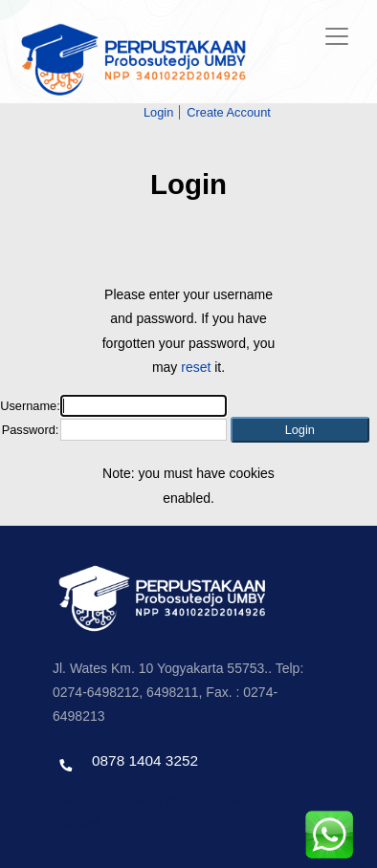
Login (158, 112)
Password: (31, 430)
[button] (300, 430)
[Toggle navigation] (337, 36)
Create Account (229, 112)
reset (196, 367)
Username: (30, 406)
